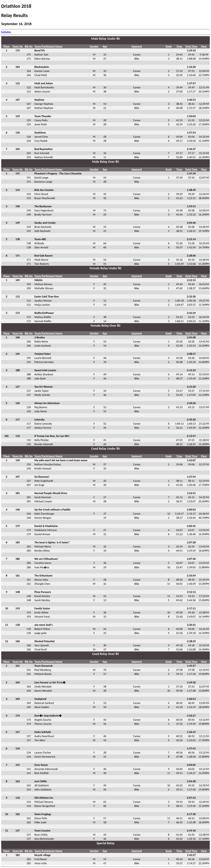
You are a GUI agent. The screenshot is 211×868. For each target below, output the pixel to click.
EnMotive (6, 32)
